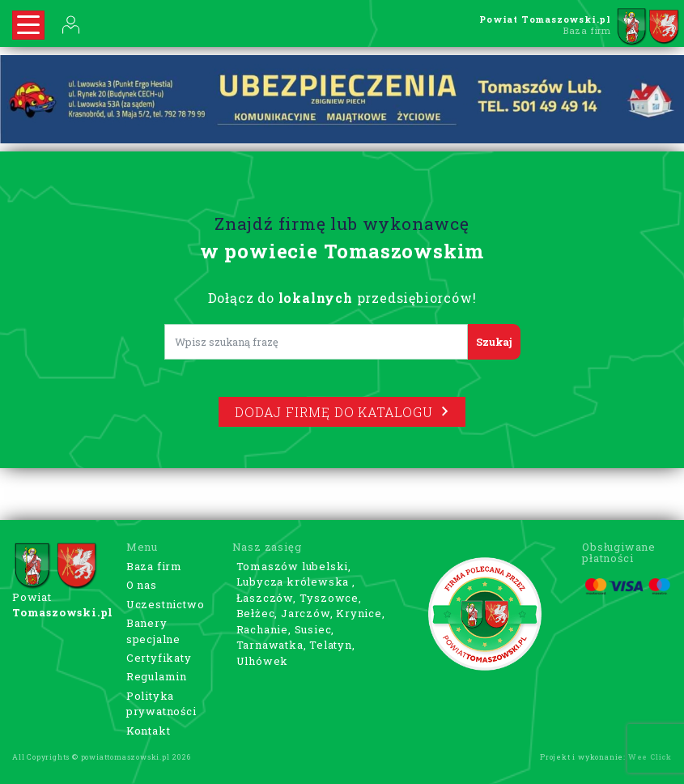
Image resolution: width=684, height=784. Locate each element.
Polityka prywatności (161, 704)
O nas (142, 585)
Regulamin (157, 676)
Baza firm (154, 566)
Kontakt (149, 731)
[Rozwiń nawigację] (28, 25)
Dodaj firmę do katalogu (342, 412)
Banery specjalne (153, 631)
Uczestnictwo (166, 604)
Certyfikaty (159, 658)
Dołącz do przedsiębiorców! (342, 298)
